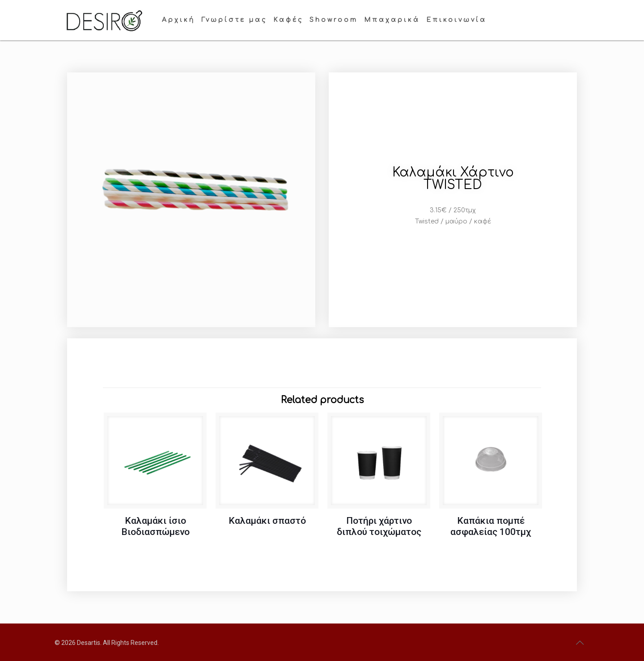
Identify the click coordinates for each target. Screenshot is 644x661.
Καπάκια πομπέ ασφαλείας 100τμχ (491, 526)
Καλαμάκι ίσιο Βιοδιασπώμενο (155, 526)
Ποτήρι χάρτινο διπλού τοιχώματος (379, 526)
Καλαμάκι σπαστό (267, 521)
